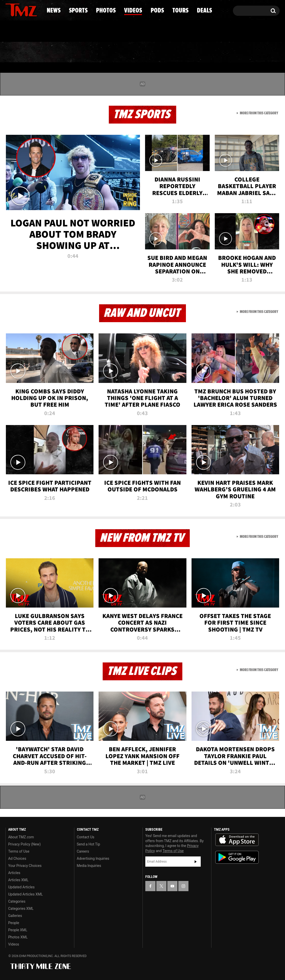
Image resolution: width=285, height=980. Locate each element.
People (14, 923)
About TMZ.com (21, 837)
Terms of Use (19, 851)
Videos (144, 52)
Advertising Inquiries (93, 858)
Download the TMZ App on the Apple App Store (237, 840)
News (18, 52)
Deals (258, 52)
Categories (17, 901)
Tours (219, 52)
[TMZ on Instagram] (36, 9)
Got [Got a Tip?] (22, 31)
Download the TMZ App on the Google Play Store (237, 857)
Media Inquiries (89, 866)
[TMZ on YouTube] (172, 886)
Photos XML (18, 937)
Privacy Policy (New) (24, 844)
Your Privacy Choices (25, 866)
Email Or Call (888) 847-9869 (64, 32)
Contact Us (86, 837)
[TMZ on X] (17, 10)
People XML (18, 930)
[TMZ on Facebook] (10, 10)
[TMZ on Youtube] (26, 9)
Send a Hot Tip (88, 844)
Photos (101, 52)
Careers (83, 851)
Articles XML (18, 880)
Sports (57, 52)
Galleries (15, 916)
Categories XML (21, 909)
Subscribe (196, 862)
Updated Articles (21, 887)
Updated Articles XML (25, 894)
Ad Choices (17, 858)
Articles (14, 873)
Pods (182, 52)
